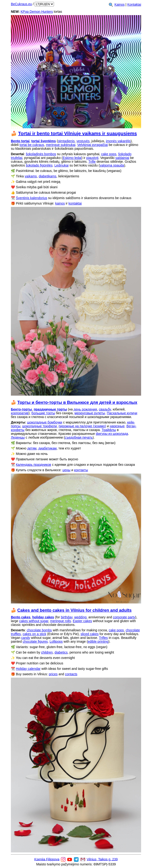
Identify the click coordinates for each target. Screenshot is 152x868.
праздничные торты (50, 409)
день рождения (85, 409)
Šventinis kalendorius (31, 198)
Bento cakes (21, 617)
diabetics (61, 652)
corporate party (124, 617)
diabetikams (47, 176)
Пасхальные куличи (122, 413)
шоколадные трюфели (40, 426)
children (47, 652)
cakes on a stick (35, 634)
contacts (71, 674)
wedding (80, 617)
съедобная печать (79, 437)
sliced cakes (89, 634)
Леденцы (18, 437)
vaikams (31, 176)
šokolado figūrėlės (39, 165)
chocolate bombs (39, 630)
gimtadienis (66, 141)
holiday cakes (43, 617)
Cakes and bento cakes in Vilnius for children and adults (74, 610)
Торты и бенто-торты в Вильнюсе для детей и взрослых (77, 402)
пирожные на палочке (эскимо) (82, 426)
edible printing (98, 641)
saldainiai (122, 158)
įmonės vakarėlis (118, 141)
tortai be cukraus (32, 145)
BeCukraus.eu (21, 4)
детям (32, 448)
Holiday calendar (28, 669)
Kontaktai (134, 4)
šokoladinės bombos (41, 154)
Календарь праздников (34, 465)
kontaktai (75, 203)
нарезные (117, 426)
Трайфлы (109, 430)
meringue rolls (61, 621)
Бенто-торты (21, 409)
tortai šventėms (43, 141)
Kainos (119, 4)
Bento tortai (20, 141)
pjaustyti (92, 158)
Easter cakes (83, 621)
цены (66, 470)
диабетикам (47, 448)
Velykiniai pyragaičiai (92, 145)
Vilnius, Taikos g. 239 (102, 859)
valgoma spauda (112, 165)
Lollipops (56, 641)
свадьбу (105, 409)
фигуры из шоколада (112, 434)
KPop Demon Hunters (37, 12)
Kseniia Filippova (47, 859)
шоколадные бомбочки (45, 422)
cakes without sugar (34, 621)
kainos (60, 203)
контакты (81, 470)
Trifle (92, 162)
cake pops (109, 154)
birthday (67, 617)
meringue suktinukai (61, 145)
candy (26, 638)
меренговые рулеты (90, 413)
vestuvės (83, 141)
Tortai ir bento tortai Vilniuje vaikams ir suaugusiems (78, 133)
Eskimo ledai (72, 158)
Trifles (103, 638)
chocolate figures (35, 641)
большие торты (43, 413)
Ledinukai (62, 165)
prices (53, 674)
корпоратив (20, 413)
